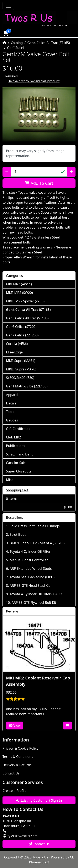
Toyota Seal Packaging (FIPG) (32, 577)
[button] (6, 33)
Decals (11, 403)
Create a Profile (14, 791)
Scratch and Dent (19, 454)
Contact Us (11, 773)
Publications (15, 446)
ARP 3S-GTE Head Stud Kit (30, 586)
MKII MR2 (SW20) (19, 293)
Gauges (12, 420)
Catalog (17, 43)
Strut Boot (18, 534)
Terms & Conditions (18, 757)
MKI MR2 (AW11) (19, 284)
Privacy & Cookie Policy (20, 748)
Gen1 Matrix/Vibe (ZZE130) (27, 386)
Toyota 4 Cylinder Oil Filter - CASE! (36, 594)
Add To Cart (39, 183)
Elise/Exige (14, 352)
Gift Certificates (18, 429)
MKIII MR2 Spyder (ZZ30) (25, 301)
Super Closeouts (19, 471)
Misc (10, 480)
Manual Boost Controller (29, 560)
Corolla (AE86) (17, 344)
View (15, 726)
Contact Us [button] (39, 844)
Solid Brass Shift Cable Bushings (35, 526)
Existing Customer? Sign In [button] (39, 800)
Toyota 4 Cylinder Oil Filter (30, 551)
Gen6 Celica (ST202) (21, 327)
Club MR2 (14, 437)
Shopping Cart (17, 490)
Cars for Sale (16, 463)
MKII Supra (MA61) (21, 361)
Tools (10, 412)
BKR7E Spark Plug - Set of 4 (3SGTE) (37, 543)
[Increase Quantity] (71, 172)
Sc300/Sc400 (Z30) (20, 378)
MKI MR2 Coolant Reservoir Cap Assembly (38, 681)
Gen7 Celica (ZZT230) (22, 335)
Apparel (12, 395)
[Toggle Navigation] (8, 6)
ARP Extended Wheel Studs (31, 569)
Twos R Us (40, 857)
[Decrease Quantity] (7, 172)
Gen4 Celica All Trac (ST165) (49, 43)
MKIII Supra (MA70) (21, 369)
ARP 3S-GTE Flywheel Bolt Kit (34, 603)
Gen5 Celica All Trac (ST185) (27, 318)
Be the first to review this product (34, 81)
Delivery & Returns (17, 765)
